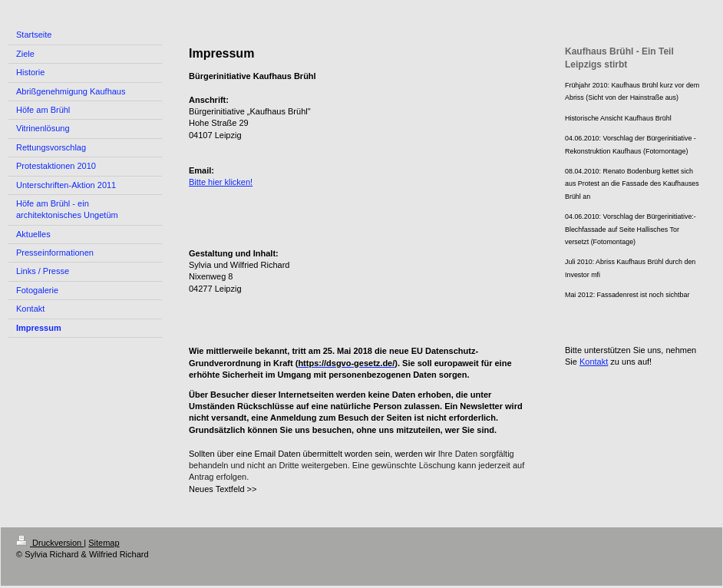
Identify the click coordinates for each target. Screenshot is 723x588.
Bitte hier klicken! (221, 182)
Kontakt (594, 362)
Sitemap (104, 543)
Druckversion (50, 543)
